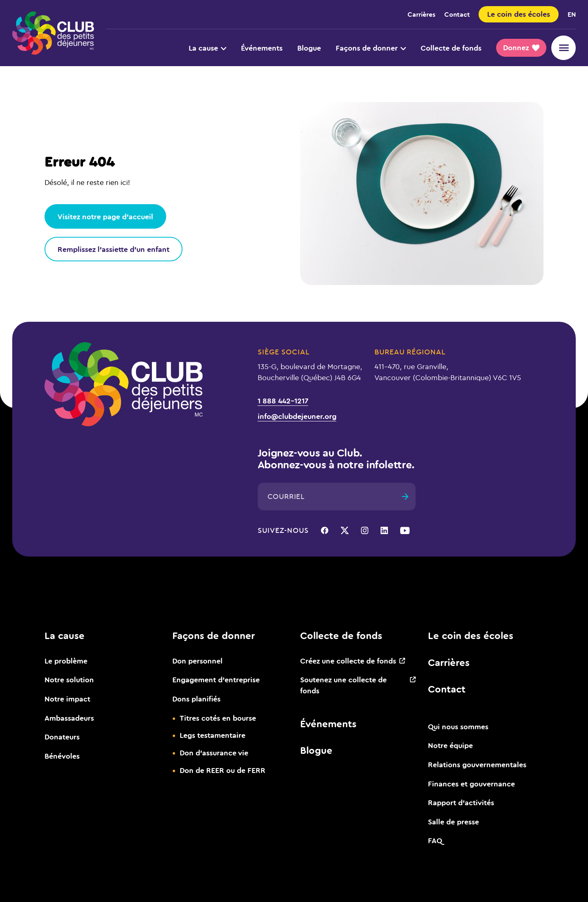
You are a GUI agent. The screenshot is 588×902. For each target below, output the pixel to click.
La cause (207, 48)
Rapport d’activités (461, 802)
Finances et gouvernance (471, 784)
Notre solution (69, 679)
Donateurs (62, 737)
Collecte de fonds (451, 48)
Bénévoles (62, 756)
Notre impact (67, 699)
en (572, 14)
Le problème (66, 661)
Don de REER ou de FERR (223, 770)
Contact (457, 14)
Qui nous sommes (458, 726)
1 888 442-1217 (283, 401)
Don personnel (197, 661)
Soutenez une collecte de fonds (343, 685)
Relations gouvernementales (477, 764)
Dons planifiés (196, 699)
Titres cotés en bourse (218, 718)
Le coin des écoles (471, 635)
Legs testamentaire (213, 735)
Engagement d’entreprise (216, 679)
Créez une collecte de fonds (348, 661)
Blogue (309, 48)
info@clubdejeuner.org (297, 416)
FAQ (435, 840)
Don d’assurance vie (214, 753)
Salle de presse (453, 822)
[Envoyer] (405, 497)
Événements (262, 48)
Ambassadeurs (69, 718)
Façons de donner (371, 48)
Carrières (421, 14)
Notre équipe (450, 745)
